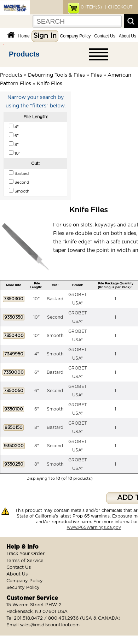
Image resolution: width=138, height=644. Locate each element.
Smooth (55, 336)
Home (24, 36)
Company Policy (76, 36)
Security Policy (23, 588)
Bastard (55, 299)
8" (37, 427)
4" (37, 354)
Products (24, 54)
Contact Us (105, 36)
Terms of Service (25, 561)
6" (37, 372)
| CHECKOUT (118, 7)
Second (55, 317)
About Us (128, 36)
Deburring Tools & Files (56, 75)
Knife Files (50, 84)
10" (36, 299)
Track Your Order (25, 554)
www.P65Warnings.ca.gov (94, 527)
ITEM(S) (91, 7)
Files (96, 75)
